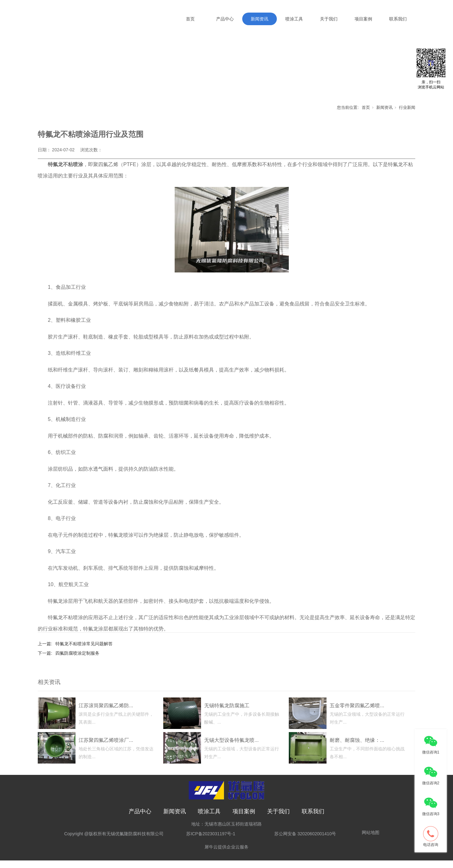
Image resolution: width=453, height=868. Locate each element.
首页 (190, 19)
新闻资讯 (260, 19)
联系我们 (398, 19)
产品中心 (225, 19)
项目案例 (363, 19)
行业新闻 (407, 115)
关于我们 (329, 19)
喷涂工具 (294, 19)
